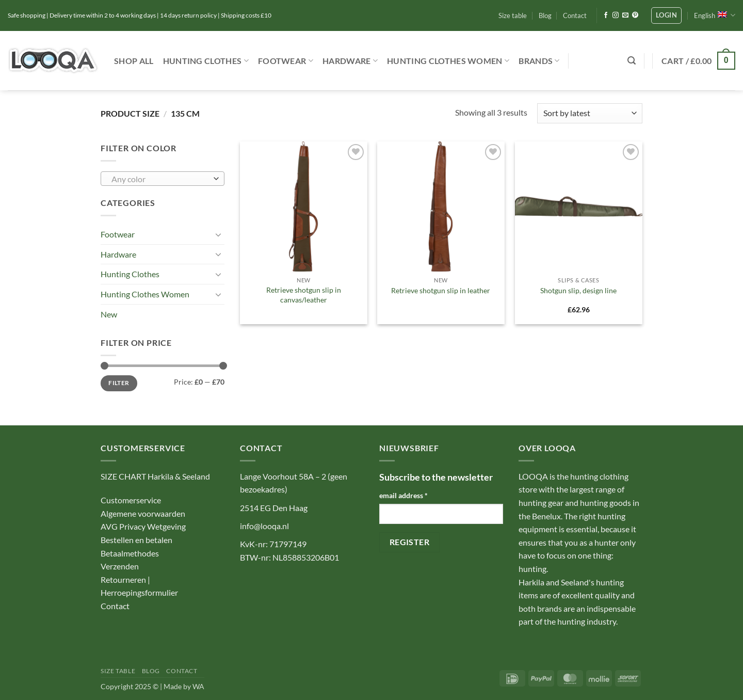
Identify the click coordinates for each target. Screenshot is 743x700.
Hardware (350, 61)
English (715, 15)
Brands (539, 61)
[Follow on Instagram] (616, 15)
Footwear (286, 61)
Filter (119, 383)
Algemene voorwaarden (143, 513)
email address (403, 495)
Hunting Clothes (206, 61)
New (109, 314)
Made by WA (184, 686)
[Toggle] (218, 234)
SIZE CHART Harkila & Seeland (155, 476)
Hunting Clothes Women (448, 61)
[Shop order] (590, 113)
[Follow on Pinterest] (635, 15)
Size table (513, 15)
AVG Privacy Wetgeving (143, 526)
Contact (575, 15)
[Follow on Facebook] (606, 15)
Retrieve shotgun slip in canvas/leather (304, 295)
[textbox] (160, 179)
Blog (545, 15)
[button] (666, 15)
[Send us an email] (625, 15)
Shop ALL (134, 61)
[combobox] (163, 179)
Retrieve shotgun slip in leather (441, 290)
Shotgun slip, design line (578, 290)
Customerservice (131, 500)
